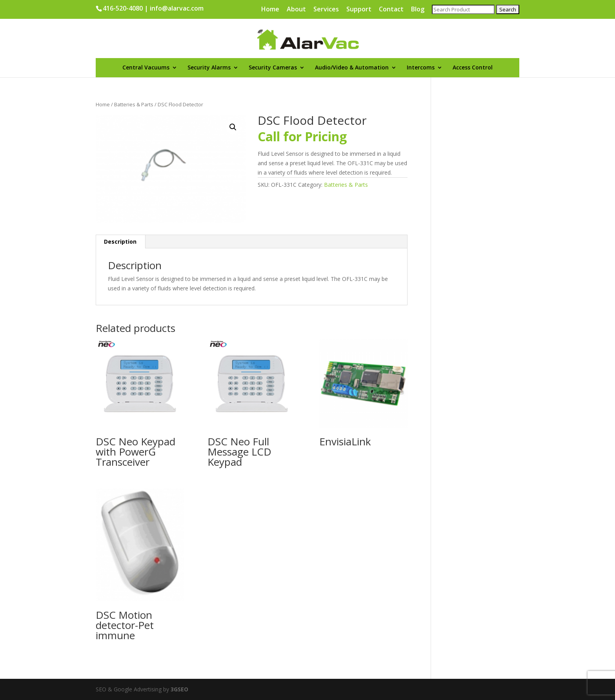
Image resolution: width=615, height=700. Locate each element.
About (296, 10)
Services (326, 10)
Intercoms (421, 68)
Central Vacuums (146, 68)
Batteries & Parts (134, 104)
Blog (418, 10)
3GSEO (179, 689)
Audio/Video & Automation (352, 68)
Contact (391, 10)
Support (359, 10)
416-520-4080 (123, 8)
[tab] (120, 242)
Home (270, 10)
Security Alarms (209, 68)
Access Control (473, 68)
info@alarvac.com (177, 8)
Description (120, 242)
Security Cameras (273, 68)
